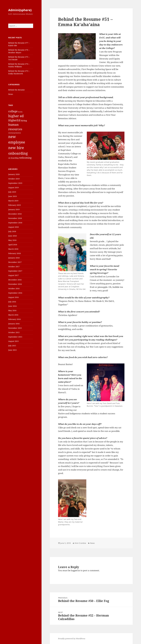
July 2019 (12, 192)
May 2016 (12, 310)
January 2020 (14, 174)
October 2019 (14, 179)
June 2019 (12, 196)
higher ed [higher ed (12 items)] (16, 116)
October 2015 (14, 332)
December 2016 (15, 280)
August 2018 (13, 227)
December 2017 (15, 262)
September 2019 (15, 183)
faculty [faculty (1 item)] (20, 112)
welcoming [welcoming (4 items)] (25, 158)
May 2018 (12, 240)
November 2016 (15, 284)
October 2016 (14, 289)
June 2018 (12, 236)
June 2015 (12, 350)
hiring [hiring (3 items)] (24, 121)
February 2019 (14, 205)
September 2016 (15, 293)
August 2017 (13, 275)
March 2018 (13, 249)
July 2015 (12, 346)
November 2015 (15, 328)
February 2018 (14, 253)
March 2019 (13, 201)
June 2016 (12, 306)
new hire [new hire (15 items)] (16, 148)
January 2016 (14, 324)
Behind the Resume (16, 90)
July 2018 (12, 231)
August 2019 (13, 188)
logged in (76, 570)
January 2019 (14, 209)
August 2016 (13, 297)
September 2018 (15, 223)
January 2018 (14, 258)
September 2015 (15, 337)
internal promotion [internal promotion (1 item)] (15, 133)
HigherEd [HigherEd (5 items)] (14, 120)
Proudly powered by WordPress (72, 639)
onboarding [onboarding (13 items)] (18, 153)
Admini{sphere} (20, 10)
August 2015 (13, 341)
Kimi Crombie (80, 543)
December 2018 (15, 214)
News (11, 94)
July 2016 (12, 302)
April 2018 (13, 245)
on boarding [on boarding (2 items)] (13, 158)
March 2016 (13, 315)
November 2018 (15, 218)
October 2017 (14, 267)
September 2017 (15, 271)
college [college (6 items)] (13, 111)
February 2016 (14, 319)
